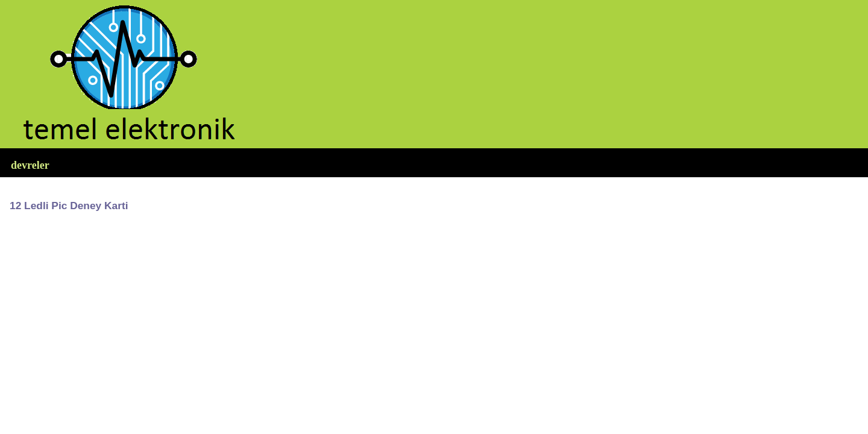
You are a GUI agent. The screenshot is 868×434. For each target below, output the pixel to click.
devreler (30, 165)
